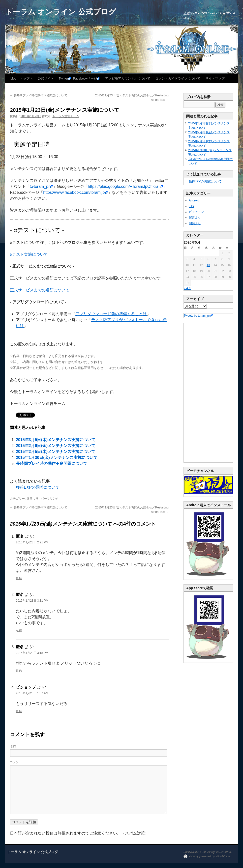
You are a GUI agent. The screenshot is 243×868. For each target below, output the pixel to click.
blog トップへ (22, 78)
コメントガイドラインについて (178, 78)
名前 (13, 746)
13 (208, 265)
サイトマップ (215, 78)
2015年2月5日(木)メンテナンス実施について (56, 452)
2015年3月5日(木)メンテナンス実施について (56, 440)
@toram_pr (40, 186)
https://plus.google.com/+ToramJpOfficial (123, 186)
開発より (195, 223)
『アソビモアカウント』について (126, 78)
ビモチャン (196, 212)
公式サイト (46, 78)
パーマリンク (50, 499)
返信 (19, 578)
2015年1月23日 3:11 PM (32, 601)
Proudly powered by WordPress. (210, 856)
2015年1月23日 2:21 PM (32, 542)
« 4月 (188, 288)
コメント (16, 762)
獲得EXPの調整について (38, 487)
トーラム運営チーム (66, 116)
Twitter (63, 78)
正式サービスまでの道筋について (40, 290)
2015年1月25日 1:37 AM (32, 693)
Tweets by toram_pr (197, 316)
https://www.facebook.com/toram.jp (74, 192)
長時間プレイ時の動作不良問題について (39, 95)
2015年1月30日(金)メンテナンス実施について (57, 458)
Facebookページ (85, 78)
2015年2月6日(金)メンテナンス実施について (56, 446)
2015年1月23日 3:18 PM (32, 653)
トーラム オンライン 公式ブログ (61, 12)
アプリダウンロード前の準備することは (111, 314)
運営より (32, 499)
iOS (191, 206)
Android (194, 200)
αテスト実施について (29, 254)
